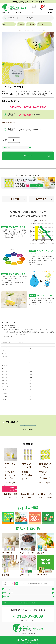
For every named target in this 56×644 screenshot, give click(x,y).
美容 (22, 24)
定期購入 (24, 114)
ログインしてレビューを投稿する (28, 425)
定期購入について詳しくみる (9, 123)
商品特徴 (15, 199)
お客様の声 (41, 199)
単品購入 (24, 129)
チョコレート (45, 24)
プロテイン (10, 24)
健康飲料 (33, 30)
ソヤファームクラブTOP (12, 30)
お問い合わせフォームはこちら (28, 603)
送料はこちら (17, 148)
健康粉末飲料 (28, 30)
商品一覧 (21, 30)
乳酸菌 (32, 24)
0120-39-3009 (30, 616)
